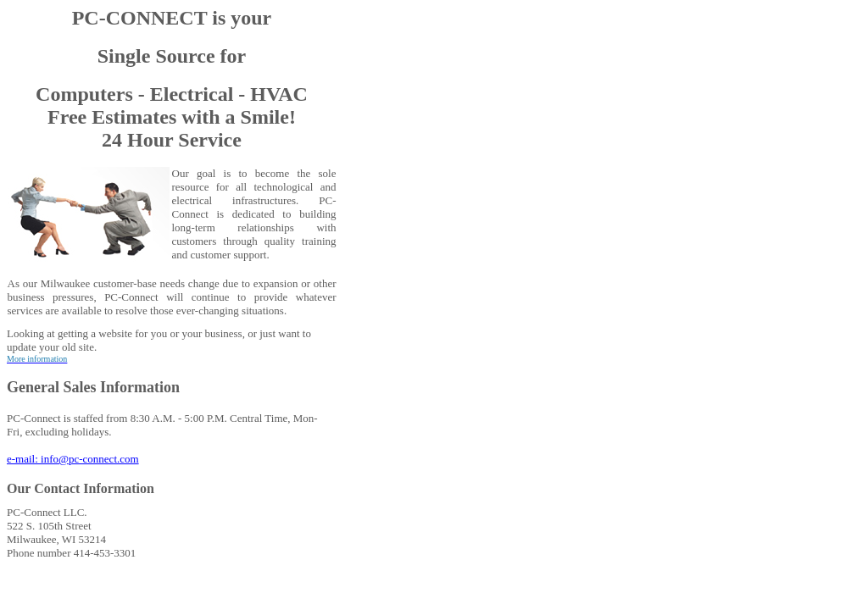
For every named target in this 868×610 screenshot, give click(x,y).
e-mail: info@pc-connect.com (73, 459)
